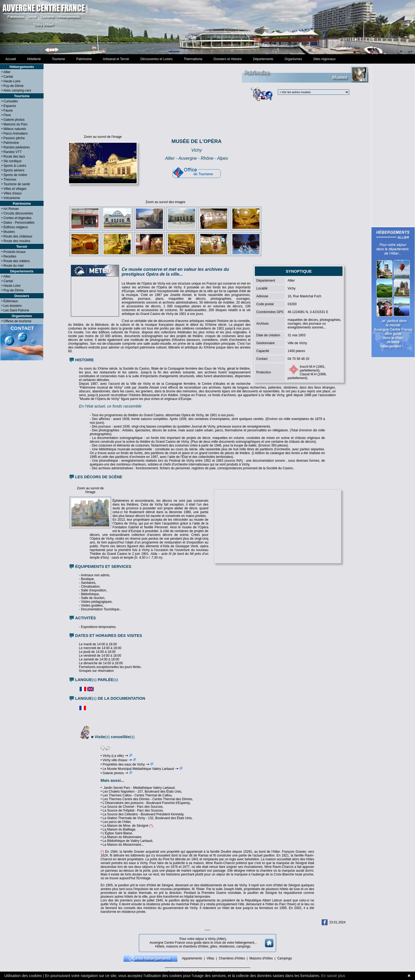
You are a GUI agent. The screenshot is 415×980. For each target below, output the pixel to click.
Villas (210, 958)
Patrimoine (84, 59)
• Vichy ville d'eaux (118, 760)
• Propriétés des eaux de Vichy (127, 764)
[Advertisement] (207, 30)
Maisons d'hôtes (261, 958)
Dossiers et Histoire (228, 59)
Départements (263, 59)
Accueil (11, 59)
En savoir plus (333, 976)
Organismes (293, 59)
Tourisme (58, 59)
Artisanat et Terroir (116, 59)
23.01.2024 (337, 922)
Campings (285, 958)
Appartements (192, 958)
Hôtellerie (34, 59)
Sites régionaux (324, 59)
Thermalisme (193, 59)
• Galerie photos (116, 773)
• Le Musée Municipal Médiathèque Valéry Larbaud (141, 769)
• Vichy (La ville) (116, 756)
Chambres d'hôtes (232, 958)
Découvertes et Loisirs (156, 59)
